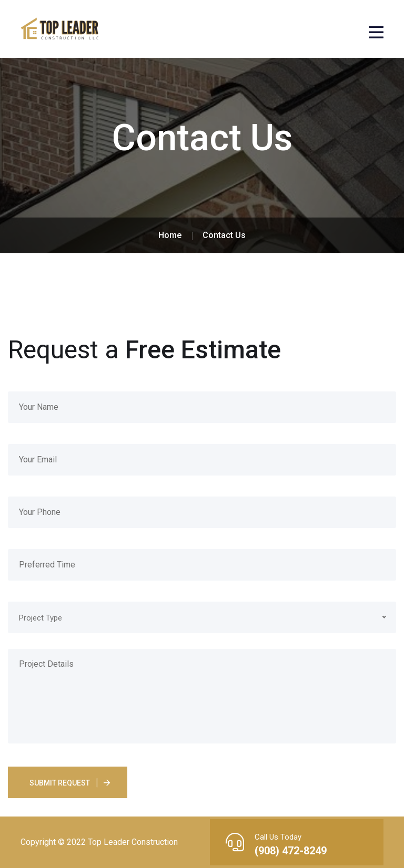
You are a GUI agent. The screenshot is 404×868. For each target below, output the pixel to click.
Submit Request (60, 783)
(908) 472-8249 (291, 851)
